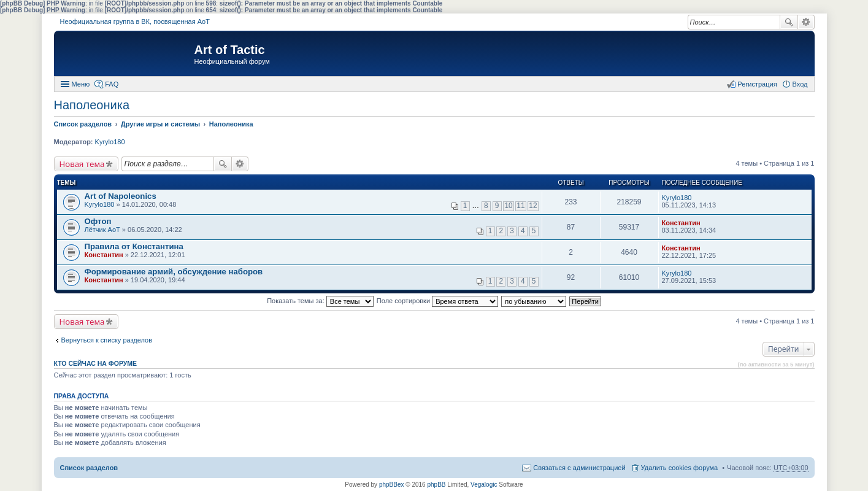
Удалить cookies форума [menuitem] (680, 468)
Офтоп (98, 221)
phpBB (436, 485)
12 (533, 206)
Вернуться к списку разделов (107, 340)
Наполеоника (92, 105)
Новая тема (82, 164)
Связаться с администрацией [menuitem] (579, 468)
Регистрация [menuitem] (757, 84)
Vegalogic (484, 485)
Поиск (789, 22)
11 (520, 206)
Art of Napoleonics (121, 196)
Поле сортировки (437, 301)
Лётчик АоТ (102, 230)
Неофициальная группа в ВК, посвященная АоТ (135, 21)
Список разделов (89, 468)
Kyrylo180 (110, 142)
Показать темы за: (320, 301)
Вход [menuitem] (800, 84)
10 (508, 206)
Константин (681, 223)
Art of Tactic (230, 50)
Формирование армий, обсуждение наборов (174, 272)
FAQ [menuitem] (112, 84)
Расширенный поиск (806, 22)
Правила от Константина (134, 246)
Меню (81, 84)
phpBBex (392, 485)
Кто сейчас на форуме (96, 363)
